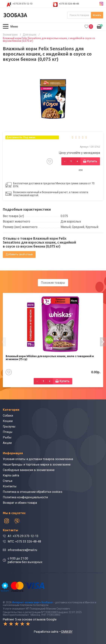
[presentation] (3, 342)
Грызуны (9, 426)
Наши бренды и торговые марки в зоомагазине (37, 465)
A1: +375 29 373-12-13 (23, 536)
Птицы (8, 432)
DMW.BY (67, 632)
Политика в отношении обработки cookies (33, 492)
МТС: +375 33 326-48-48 (24, 541)
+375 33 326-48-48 (69, 4)
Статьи (8, 481)
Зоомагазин (10, 35)
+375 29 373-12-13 (22, 4)
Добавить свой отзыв (19, 254)
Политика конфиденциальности (25, 497)
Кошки (8, 421)
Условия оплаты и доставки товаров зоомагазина (38, 459)
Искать (97, 15)
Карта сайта (11, 475)
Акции (7, 443)
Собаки (8, 416)
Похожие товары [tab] (53, 283)
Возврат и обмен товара (20, 503)
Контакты (10, 486)
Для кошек (30, 35)
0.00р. (100, 26)
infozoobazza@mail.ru (22, 550)
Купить (92, 161)
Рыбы (7, 437)
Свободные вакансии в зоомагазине (29, 470)
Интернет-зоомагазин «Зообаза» (33, 602)
